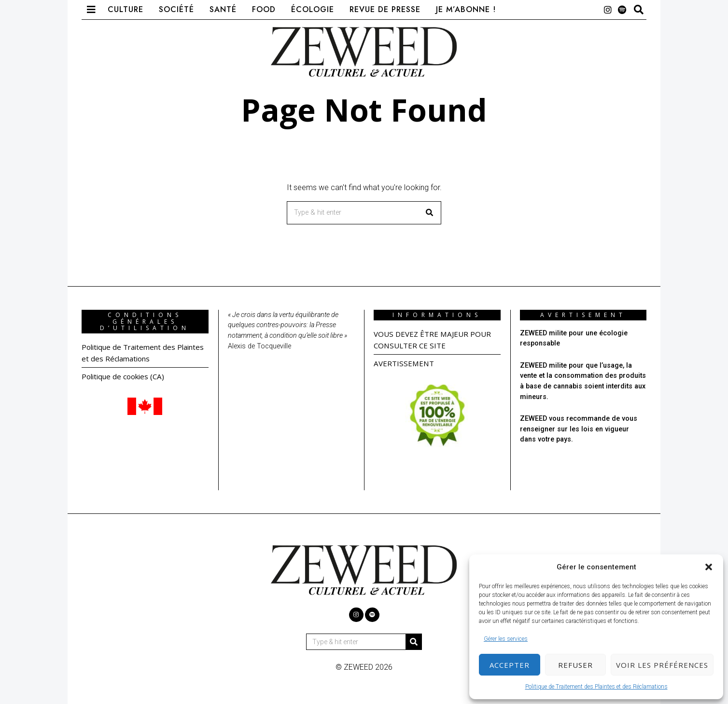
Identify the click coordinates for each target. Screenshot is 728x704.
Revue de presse (385, 9)
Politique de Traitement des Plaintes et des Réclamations (596, 687)
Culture (126, 9)
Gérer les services (506, 639)
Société (176, 9)
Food (264, 9)
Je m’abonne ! (466, 9)
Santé (223, 9)
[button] (709, 567)
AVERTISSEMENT (405, 363)
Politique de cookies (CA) (126, 376)
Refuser (575, 665)
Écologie (313, 9)
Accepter (510, 665)
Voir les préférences (662, 665)
